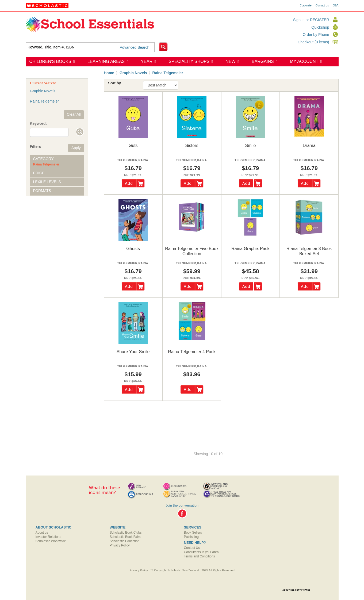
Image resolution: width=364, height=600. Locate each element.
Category (43, 159)
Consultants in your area (201, 552)
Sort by (114, 83)
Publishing (191, 537)
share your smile (133, 352)
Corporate (305, 6)
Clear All (74, 114)
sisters (192, 146)
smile (250, 146)
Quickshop (320, 27)
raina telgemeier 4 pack (192, 352)
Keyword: (39, 123)
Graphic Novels (133, 73)
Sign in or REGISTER (311, 20)
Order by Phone (316, 35)
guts (133, 146)
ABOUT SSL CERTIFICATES (296, 590)
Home (109, 73)
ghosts (133, 249)
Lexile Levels (47, 182)
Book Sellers (193, 533)
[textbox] (90, 47)
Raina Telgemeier (168, 73)
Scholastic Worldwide (51, 541)
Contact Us (322, 6)
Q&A (336, 6)
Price (39, 173)
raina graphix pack (250, 249)
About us (42, 533)
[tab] (57, 162)
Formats (42, 191)
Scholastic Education (124, 541)
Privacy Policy (120, 545)
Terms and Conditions (200, 556)
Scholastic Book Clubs (126, 533)
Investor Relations (48, 537)
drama (309, 146)
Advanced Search (135, 47)
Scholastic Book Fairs (125, 537)
